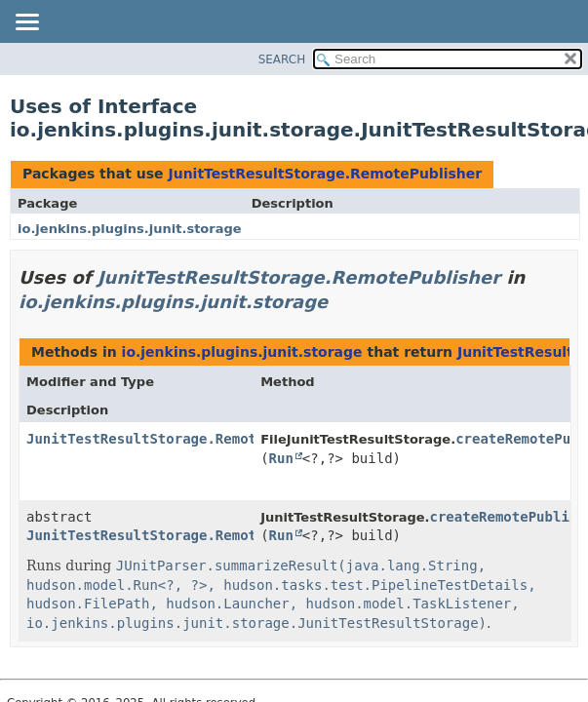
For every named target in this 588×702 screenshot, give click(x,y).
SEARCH (282, 59)
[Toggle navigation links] (26, 23)
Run (281, 458)
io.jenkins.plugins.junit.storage (130, 229)
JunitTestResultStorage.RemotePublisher (325, 174)
